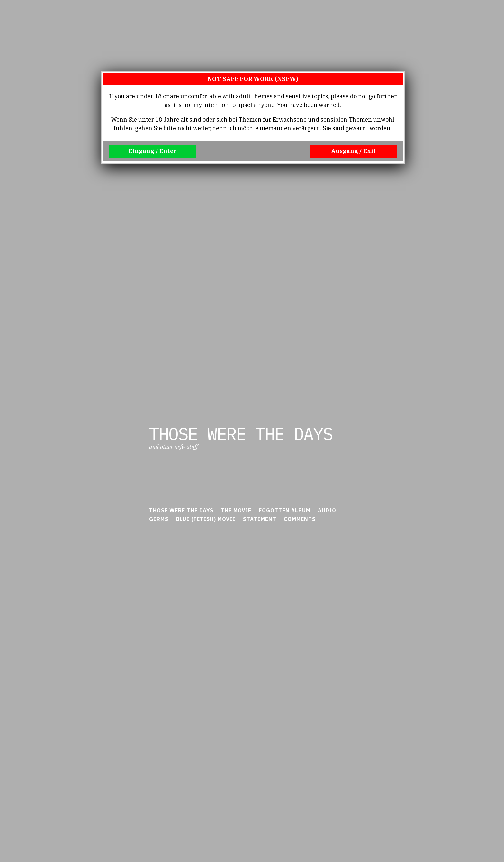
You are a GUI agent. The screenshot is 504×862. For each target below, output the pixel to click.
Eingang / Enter (153, 151)
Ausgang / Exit (353, 151)
